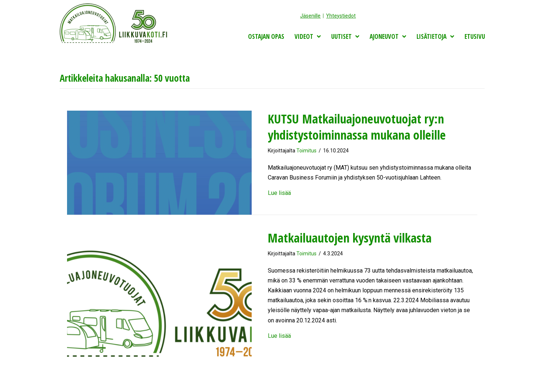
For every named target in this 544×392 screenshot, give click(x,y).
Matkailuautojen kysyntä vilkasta (350, 238)
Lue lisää (279, 193)
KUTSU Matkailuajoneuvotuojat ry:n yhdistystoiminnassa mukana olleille (357, 127)
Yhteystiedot (341, 16)
